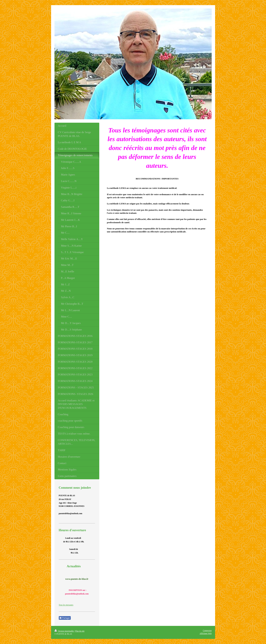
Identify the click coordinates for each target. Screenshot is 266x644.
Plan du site (80, 631)
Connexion (207, 631)
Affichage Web (206, 633)
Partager (65, 618)
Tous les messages (66, 605)
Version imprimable (64, 631)
